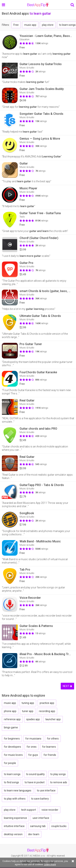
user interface (41, 818)
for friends (50, 755)
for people (10, 763)
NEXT (67, 686)
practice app (47, 703)
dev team (34, 834)
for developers (12, 747)
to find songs (11, 782)
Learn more (50, 864)
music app (30, 25)
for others (53, 739)
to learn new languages (18, 790)
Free (16, 25)
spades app (33, 719)
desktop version (13, 834)
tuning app (28, 703)
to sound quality (35, 774)
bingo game (11, 727)
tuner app (28, 711)
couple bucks (59, 826)
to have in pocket (35, 782)
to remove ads (59, 782)
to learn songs (12, 774)
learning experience (15, 818)
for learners (49, 747)
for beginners (12, 739)
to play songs (58, 774)
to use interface (46, 790)
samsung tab (38, 826)
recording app (47, 711)
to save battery (40, 799)
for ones (32, 747)
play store (48, 25)
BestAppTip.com (38, 5)
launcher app (53, 719)
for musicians (33, 739)
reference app (12, 719)
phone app (10, 711)
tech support (28, 810)
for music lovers (13, 755)
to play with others (15, 799)
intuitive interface (14, 826)
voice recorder (50, 810)
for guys (33, 755)
